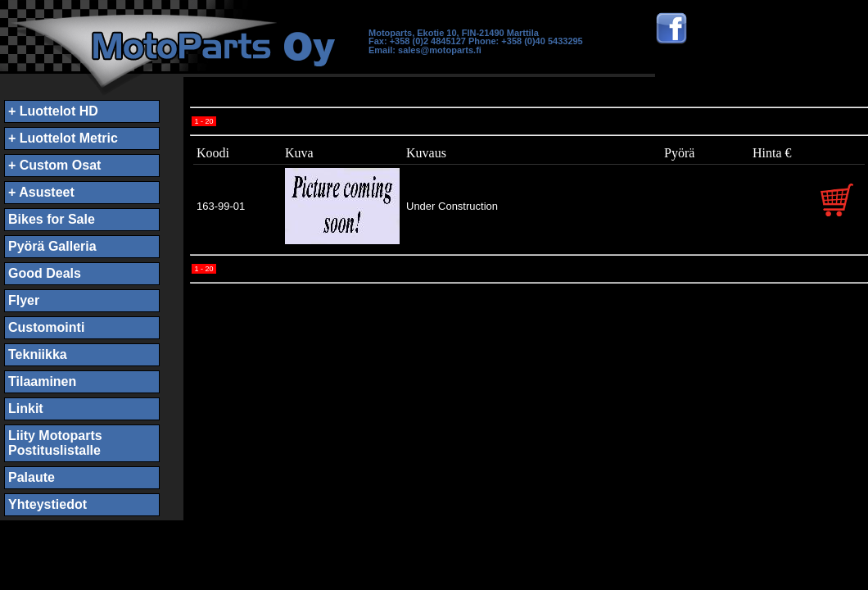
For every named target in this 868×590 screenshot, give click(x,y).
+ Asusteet (41, 192)
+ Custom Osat (54, 165)
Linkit (26, 408)
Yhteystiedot (47, 504)
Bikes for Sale (52, 219)
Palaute (32, 477)
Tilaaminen (42, 381)
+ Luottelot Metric (63, 138)
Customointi (46, 327)
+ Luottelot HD (53, 111)
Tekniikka (38, 354)
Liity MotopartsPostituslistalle (55, 443)
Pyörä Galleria (52, 246)
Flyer (24, 300)
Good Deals (45, 273)
